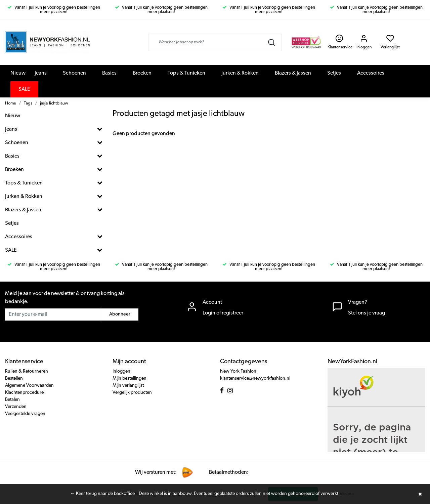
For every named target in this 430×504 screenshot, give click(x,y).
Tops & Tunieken (186, 73)
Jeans (41, 73)
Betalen (12, 400)
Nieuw (18, 73)
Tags (28, 103)
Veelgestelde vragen (25, 414)
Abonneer (120, 314)
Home (11, 103)
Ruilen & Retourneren (27, 371)
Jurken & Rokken (240, 73)
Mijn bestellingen (130, 379)
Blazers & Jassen (293, 73)
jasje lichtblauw (54, 103)
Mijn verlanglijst (128, 386)
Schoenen (74, 73)
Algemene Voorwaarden (29, 386)
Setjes (334, 73)
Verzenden (16, 407)
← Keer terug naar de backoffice (102, 494)
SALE (24, 89)
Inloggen (121, 371)
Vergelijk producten (132, 393)
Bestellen (14, 379)
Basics (109, 73)
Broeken (142, 73)
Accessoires (371, 73)
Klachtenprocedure (24, 393)
